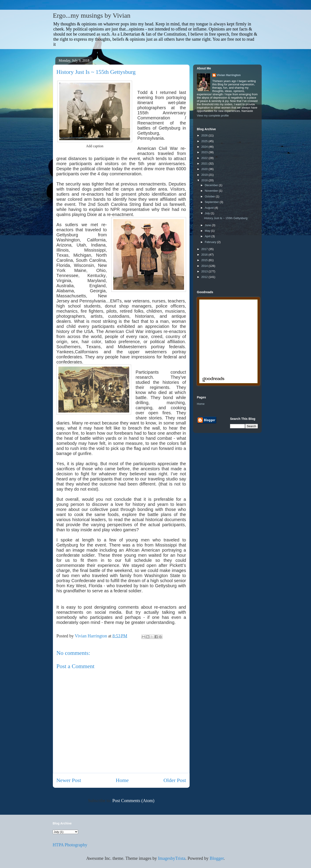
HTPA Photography (70, 845)
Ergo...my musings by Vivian (92, 15)
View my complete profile (213, 116)
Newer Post (69, 780)
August (210, 208)
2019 (205, 175)
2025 (205, 141)
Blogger (217, 858)
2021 (205, 163)
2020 (205, 169)
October (210, 196)
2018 (205, 180)
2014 (205, 266)
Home (122, 780)
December (212, 185)
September (212, 202)
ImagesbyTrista (172, 858)
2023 (205, 152)
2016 (205, 255)
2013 (205, 271)
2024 (205, 147)
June (208, 225)
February (211, 242)
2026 (205, 135)
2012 (205, 277)
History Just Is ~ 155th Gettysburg (226, 218)
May (208, 231)
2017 (205, 249)
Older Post (175, 780)
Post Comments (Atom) (133, 801)
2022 (205, 158)
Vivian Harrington (229, 75)
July (208, 213)
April (208, 236)
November (212, 191)
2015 (205, 260)
